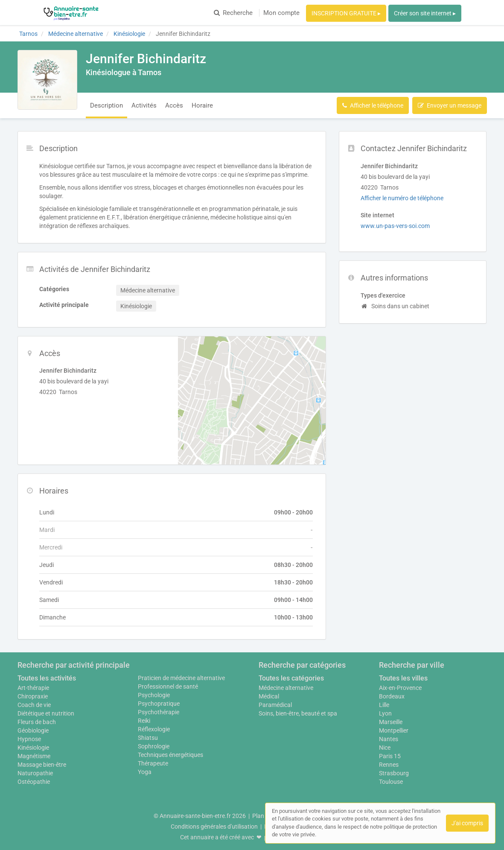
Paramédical (275, 705)
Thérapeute (153, 763)
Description (106, 105)
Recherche (233, 13)
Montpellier (394, 730)
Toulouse (391, 782)
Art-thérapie (33, 688)
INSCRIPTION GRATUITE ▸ (346, 13)
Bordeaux (392, 696)
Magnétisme (34, 756)
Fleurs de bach (37, 722)
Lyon (385, 713)
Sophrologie (154, 746)
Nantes (389, 739)
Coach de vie (34, 705)
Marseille (391, 722)
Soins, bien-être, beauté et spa (298, 713)
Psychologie (154, 695)
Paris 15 (390, 756)
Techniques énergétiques (170, 755)
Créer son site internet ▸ (425, 13)
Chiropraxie (33, 696)
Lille (384, 705)
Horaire (202, 105)
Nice (385, 748)
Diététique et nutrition (46, 713)
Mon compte (281, 13)
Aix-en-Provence (400, 688)
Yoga (145, 772)
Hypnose (29, 739)
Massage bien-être (42, 765)
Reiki (144, 721)
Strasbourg (394, 773)
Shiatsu (148, 738)
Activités (144, 105)
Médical (269, 696)
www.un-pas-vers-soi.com (395, 226)
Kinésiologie (33, 748)
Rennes (389, 765)
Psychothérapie (159, 712)
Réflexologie (154, 729)
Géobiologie (33, 730)
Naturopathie (35, 773)
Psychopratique (159, 704)
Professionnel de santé (168, 686)
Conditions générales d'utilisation (214, 827)
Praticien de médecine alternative (181, 678)
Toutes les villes (403, 678)
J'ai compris (467, 823)
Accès (174, 105)
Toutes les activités (47, 678)
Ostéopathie (34, 782)
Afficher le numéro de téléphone (402, 198)
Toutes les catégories (291, 678)
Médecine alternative (286, 688)
